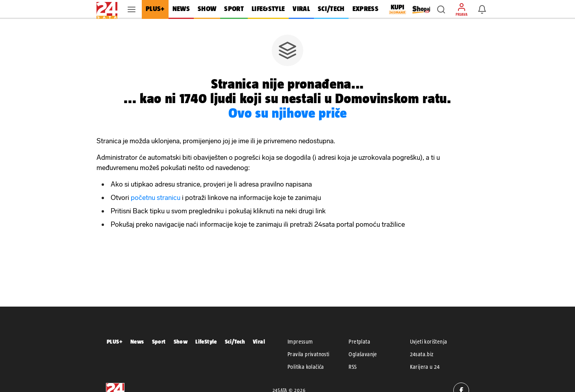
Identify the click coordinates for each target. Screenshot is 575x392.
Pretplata (359, 342)
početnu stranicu (156, 198)
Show (181, 341)
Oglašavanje (363, 354)
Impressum (300, 342)
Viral (259, 341)
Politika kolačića (306, 367)
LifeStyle (206, 341)
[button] (441, 9)
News (137, 341)
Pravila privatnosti (309, 354)
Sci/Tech (235, 341)
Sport (159, 341)
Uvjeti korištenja (429, 342)
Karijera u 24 (425, 367)
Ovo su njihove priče (288, 113)
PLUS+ (115, 341)
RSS (352, 367)
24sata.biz (422, 354)
